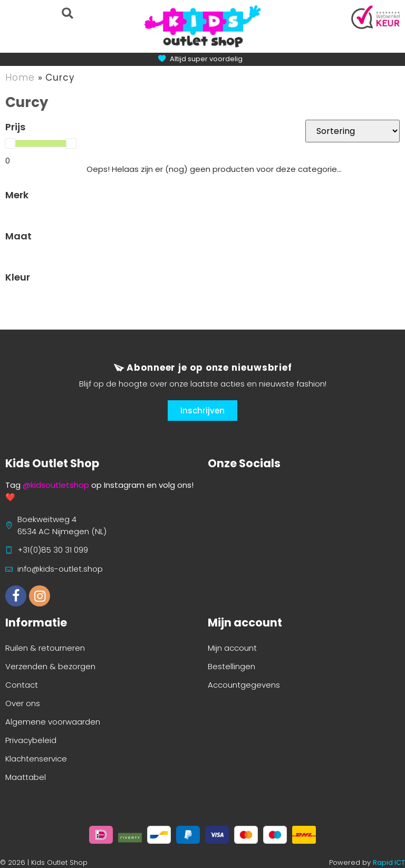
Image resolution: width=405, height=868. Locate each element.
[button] (67, 13)
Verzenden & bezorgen (50, 666)
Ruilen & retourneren (45, 648)
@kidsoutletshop (56, 485)
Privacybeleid (31, 740)
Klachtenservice (36, 759)
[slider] (10, 143)
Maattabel (26, 777)
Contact (22, 685)
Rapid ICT (389, 862)
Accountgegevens (244, 685)
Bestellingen (232, 666)
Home (20, 78)
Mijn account (232, 648)
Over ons (23, 703)
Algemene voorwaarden (53, 722)
